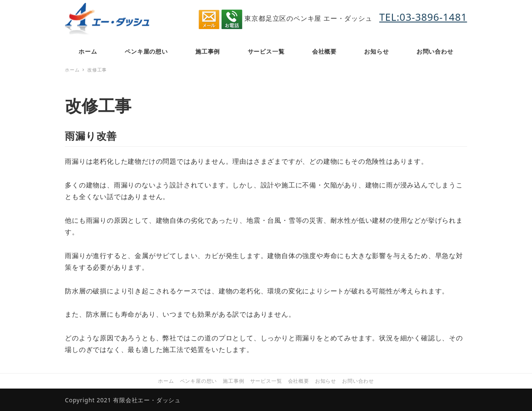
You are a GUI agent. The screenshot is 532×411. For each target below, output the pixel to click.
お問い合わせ (358, 381)
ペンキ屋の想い (199, 381)
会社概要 (299, 381)
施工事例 (233, 381)
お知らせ (326, 381)
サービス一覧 (266, 381)
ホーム (166, 381)
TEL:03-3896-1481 (423, 17)
